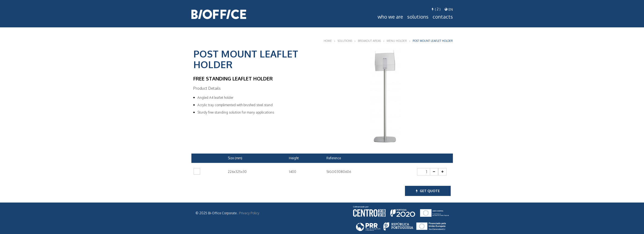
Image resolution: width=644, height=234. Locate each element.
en (449, 9)
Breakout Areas (369, 41)
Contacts (443, 17)
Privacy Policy (249, 213)
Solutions (418, 17)
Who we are (390, 17)
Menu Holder (397, 41)
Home (328, 41)
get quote (428, 191)
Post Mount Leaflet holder (433, 41)
